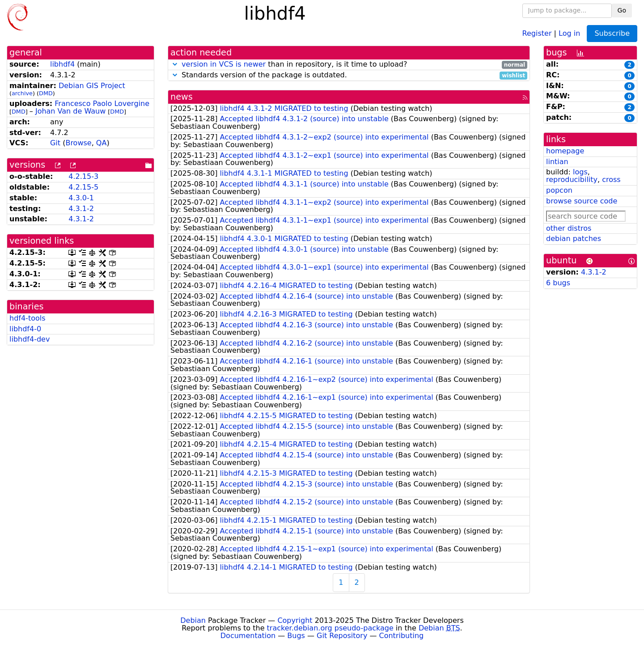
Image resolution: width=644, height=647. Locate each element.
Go (622, 10)
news (182, 97)
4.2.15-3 (83, 176)
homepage (565, 151)
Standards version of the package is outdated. (349, 75)
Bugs (296, 636)
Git (55, 143)
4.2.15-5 (83, 187)
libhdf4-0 (25, 329)
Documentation (248, 636)
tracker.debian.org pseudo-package (330, 628)
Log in (569, 33)
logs (580, 172)
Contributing (402, 636)
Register (537, 33)
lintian (557, 162)
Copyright (295, 620)
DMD (46, 93)
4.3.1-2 (81, 209)
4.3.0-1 (81, 198)
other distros (569, 228)
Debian (193, 620)
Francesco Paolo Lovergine (102, 104)
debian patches (574, 239)
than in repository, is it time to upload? (349, 65)
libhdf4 (62, 64)
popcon (559, 190)
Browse (78, 143)
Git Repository (342, 636)
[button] (175, 64)
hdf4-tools (28, 318)
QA (102, 143)
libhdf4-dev (30, 339)
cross (611, 180)
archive (22, 93)
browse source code (582, 201)
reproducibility (572, 180)
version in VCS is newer (224, 64)
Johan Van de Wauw (70, 111)
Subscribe (612, 33)
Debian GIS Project (92, 86)
